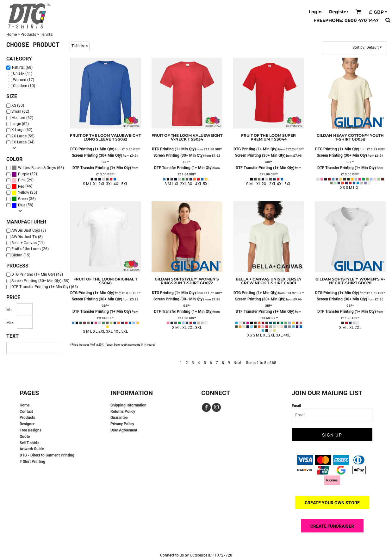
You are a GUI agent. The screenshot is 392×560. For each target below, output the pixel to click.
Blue (22, 205)
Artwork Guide (32, 449)
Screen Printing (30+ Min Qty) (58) (40, 281)
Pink (22, 180)
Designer (27, 424)
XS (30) (18, 105)
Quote (25, 437)
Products (28, 35)
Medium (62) (22, 118)
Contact (26, 412)
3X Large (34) (23, 142)
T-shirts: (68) (22, 67)
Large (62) (20, 124)
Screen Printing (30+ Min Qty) (97, 155)
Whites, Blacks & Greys (37, 168)
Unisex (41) (23, 73)
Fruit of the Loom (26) (30, 249)
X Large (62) (22, 130)
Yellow (24, 192)
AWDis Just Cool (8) (29, 230)
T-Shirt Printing (32, 462)
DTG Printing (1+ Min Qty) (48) (37, 274)
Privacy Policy (122, 424)
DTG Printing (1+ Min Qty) (92, 149)
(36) (24, 199)
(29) (22, 180)
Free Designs (31, 430)
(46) (22, 187)
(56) (22, 205)
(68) (38, 168)
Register (339, 12)
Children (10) (24, 86)
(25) (24, 193)
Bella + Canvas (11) (28, 243)
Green (23, 199)
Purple (24, 174)
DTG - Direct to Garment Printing (47, 455)
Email (296, 406)
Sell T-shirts (29, 443)
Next (237, 363)
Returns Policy (123, 412)
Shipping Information (128, 405)
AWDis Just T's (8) (27, 237)
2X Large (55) (23, 136)
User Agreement (124, 430)
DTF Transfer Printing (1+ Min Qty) (102, 168)
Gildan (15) (21, 255)
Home (12, 35)
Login (315, 12)
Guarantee (119, 418)
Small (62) (20, 111)
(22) (24, 174)
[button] (358, 12)
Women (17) (24, 80)
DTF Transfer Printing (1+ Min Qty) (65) (45, 287)
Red (21, 186)
